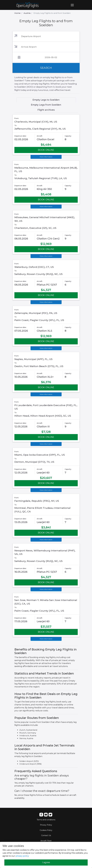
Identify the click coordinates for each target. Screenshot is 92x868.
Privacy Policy (46, 825)
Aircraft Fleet (46, 841)
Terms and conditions (46, 820)
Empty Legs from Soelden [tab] (46, 105)
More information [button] (46, 157)
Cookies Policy (46, 830)
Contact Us (46, 835)
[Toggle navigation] (72, 5)
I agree (46, 862)
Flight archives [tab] (46, 110)
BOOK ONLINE (46, 150)
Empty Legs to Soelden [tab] (46, 100)
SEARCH (46, 68)
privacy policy (22, 856)
